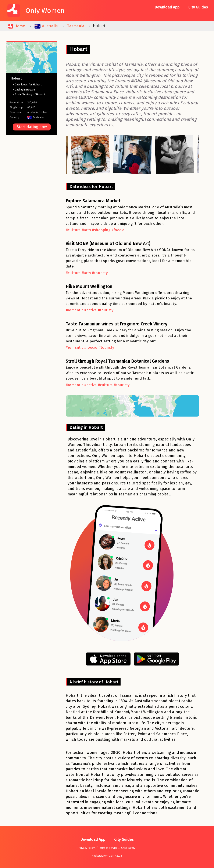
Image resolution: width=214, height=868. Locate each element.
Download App (167, 7)
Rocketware (99, 856)
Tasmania (76, 26)
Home (17, 26)
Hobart (16, 78)
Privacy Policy (87, 848)
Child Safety (128, 848)
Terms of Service (108, 848)
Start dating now (32, 127)
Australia (46, 26)
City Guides (198, 7)
